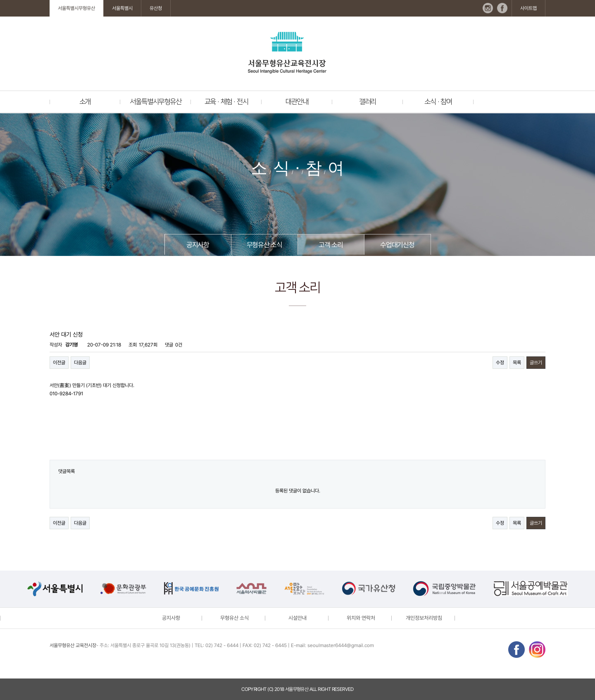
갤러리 (368, 102)
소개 (85, 102)
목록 (517, 363)
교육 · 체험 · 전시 (226, 102)
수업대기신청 (397, 245)
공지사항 (198, 245)
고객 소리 (331, 245)
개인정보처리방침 (424, 618)
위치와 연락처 (361, 618)
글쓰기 (536, 363)
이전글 (59, 363)
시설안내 (297, 618)
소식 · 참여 (438, 102)
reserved (343, 689)
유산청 (156, 8)
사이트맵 (528, 8)
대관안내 (297, 102)
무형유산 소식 (264, 245)
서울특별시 (122, 8)
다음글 (80, 363)
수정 (500, 363)
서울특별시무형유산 (76, 8)
